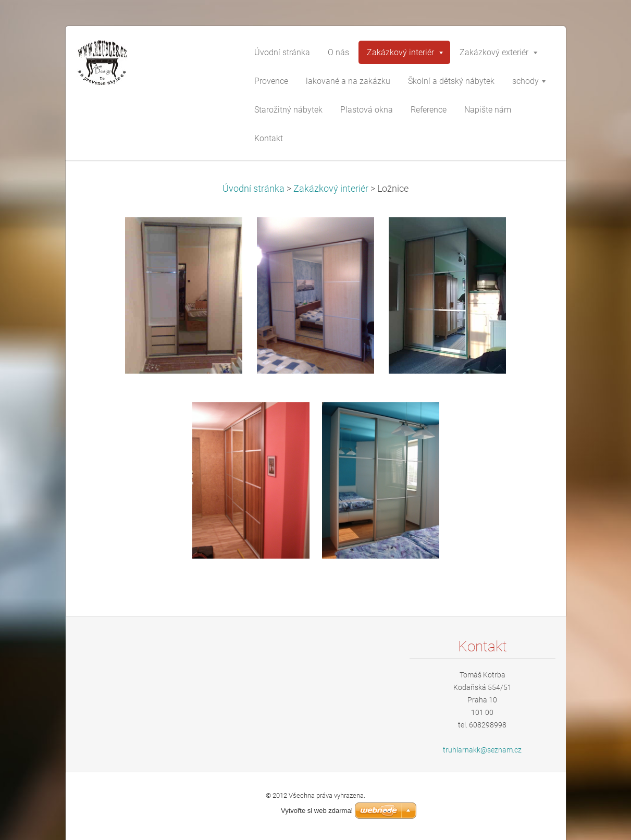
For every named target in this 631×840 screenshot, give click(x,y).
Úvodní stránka (253, 189)
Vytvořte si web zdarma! (317, 811)
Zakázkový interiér (331, 189)
